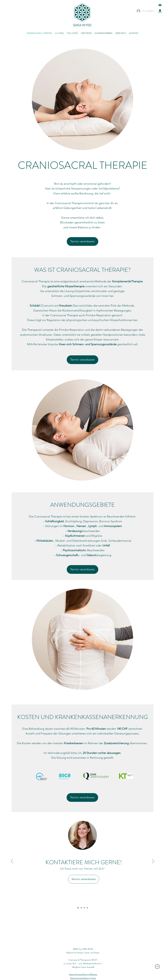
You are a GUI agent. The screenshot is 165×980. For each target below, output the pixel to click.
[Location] (160, 11)
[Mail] (160, 5)
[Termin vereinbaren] (82, 241)
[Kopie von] (87, 908)
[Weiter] (153, 861)
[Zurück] (12, 861)
